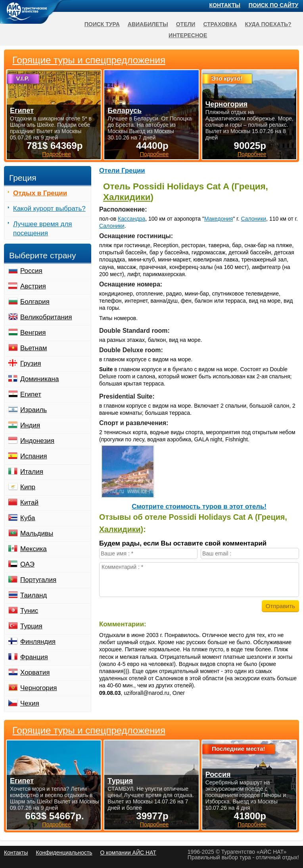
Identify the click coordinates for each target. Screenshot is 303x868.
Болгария (35, 302)
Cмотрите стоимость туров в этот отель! (199, 506)
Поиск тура (102, 24)
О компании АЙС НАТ (128, 853)
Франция (34, 657)
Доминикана (39, 379)
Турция (31, 626)
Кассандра (131, 219)
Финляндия (38, 642)
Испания (34, 456)
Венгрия (33, 333)
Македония (219, 219)
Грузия (31, 363)
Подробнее (57, 824)
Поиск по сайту (274, 5)
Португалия (38, 580)
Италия (32, 472)
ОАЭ (27, 564)
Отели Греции (122, 171)
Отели (186, 24)
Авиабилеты (148, 24)
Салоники (253, 219)
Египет (31, 394)
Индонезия (37, 441)
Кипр (28, 487)
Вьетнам (34, 348)
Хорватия (35, 672)
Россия (31, 271)
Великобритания (46, 317)
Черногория (39, 688)
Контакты (225, 5)
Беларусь (125, 111)
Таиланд (34, 595)
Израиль (34, 410)
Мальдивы (37, 533)
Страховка (220, 24)
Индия (30, 425)
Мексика (34, 549)
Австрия (33, 286)
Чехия (30, 703)
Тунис (29, 611)
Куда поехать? (268, 24)
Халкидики (127, 197)
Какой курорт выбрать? (49, 209)
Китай (29, 503)
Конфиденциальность (64, 853)
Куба (28, 518)
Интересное (188, 35)
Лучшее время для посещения (43, 229)
